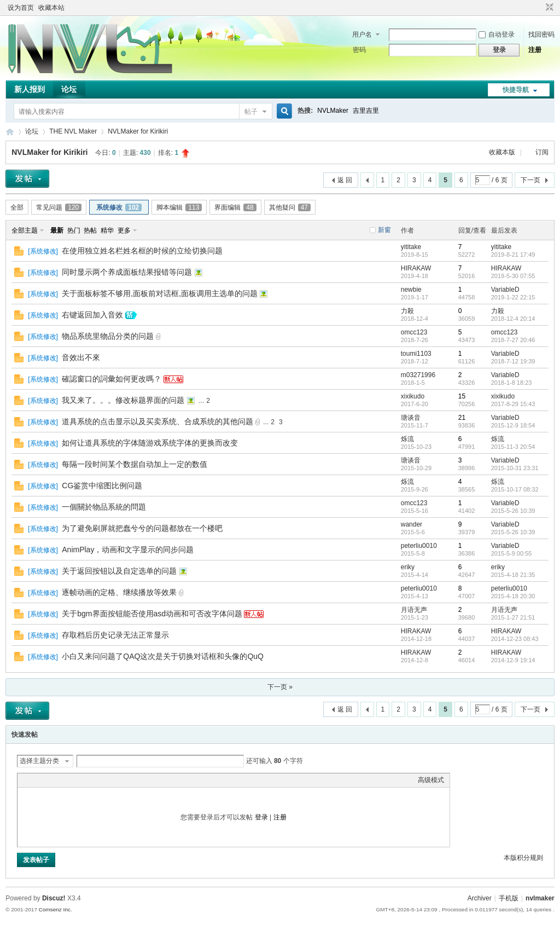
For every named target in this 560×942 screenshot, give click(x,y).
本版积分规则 (523, 858)
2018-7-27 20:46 (513, 340)
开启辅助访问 (539, 8)
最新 (57, 230)
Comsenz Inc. (56, 909)
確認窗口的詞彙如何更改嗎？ (112, 379)
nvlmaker (540, 898)
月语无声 (414, 610)
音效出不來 (81, 357)
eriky (408, 567)
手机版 (509, 898)
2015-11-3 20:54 (513, 447)
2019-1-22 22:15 (513, 297)
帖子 (251, 112)
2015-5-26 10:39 (513, 511)
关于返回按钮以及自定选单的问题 (119, 571)
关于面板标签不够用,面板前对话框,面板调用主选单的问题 (160, 293)
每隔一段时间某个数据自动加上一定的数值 (135, 464)
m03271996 (418, 375)
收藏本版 (503, 152)
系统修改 (119, 207)
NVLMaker (333, 111)
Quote (78, 780)
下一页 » (280, 687)
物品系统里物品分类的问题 (108, 336)
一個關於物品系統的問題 (104, 507)
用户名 (362, 34)
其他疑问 (290, 207)
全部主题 (25, 230)
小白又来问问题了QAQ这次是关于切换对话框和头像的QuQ (163, 656)
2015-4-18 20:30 (513, 596)
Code (91, 780)
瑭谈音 (411, 418)
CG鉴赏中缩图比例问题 (102, 486)
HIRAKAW (416, 268)
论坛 (69, 89)
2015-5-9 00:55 (512, 553)
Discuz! (54, 898)
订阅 (542, 152)
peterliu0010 (419, 546)
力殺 (407, 311)
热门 (74, 230)
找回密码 (541, 34)
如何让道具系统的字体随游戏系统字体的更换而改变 (150, 443)
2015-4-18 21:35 (513, 575)
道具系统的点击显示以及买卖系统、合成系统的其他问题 (157, 421)
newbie (411, 290)
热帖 (90, 230)
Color (37, 780)
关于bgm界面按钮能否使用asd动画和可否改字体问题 (152, 614)
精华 (107, 230)
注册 (535, 50)
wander (412, 524)
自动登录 (497, 34)
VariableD (505, 290)
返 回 (345, 180)
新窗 (384, 230)
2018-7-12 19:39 (513, 361)
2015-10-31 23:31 (515, 468)
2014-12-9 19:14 (513, 660)
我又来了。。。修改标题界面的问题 (123, 400)
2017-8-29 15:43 (513, 404)
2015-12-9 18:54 (513, 425)
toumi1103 (416, 354)
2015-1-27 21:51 (513, 617)
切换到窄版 (548, 8)
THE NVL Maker (10, 132)
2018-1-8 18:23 (512, 383)
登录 (261, 817)
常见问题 (59, 207)
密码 (359, 50)
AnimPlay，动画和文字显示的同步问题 (128, 550)
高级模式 (431, 780)
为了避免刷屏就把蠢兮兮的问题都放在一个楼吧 (142, 528)
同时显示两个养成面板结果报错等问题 (127, 272)
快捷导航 (516, 90)
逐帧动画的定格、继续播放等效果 (119, 592)
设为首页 (21, 8)
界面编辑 (235, 207)
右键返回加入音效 (92, 315)
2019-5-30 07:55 (513, 276)
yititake (411, 247)
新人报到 (30, 89)
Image (50, 780)
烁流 (407, 439)
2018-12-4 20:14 (513, 319)
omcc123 (414, 332)
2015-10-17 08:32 (515, 489)
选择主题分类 (39, 761)
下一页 (530, 180)
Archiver (480, 898)
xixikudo (413, 396)
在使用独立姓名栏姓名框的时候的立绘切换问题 (142, 251)
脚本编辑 (179, 207)
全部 (17, 207)
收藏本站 (51, 8)
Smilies (105, 780)
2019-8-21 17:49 (513, 255)
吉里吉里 (366, 111)
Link (64, 780)
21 (462, 418)
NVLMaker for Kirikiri (138, 131)
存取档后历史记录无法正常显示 (115, 635)
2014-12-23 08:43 (515, 639)
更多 (124, 230)
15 (462, 396)
